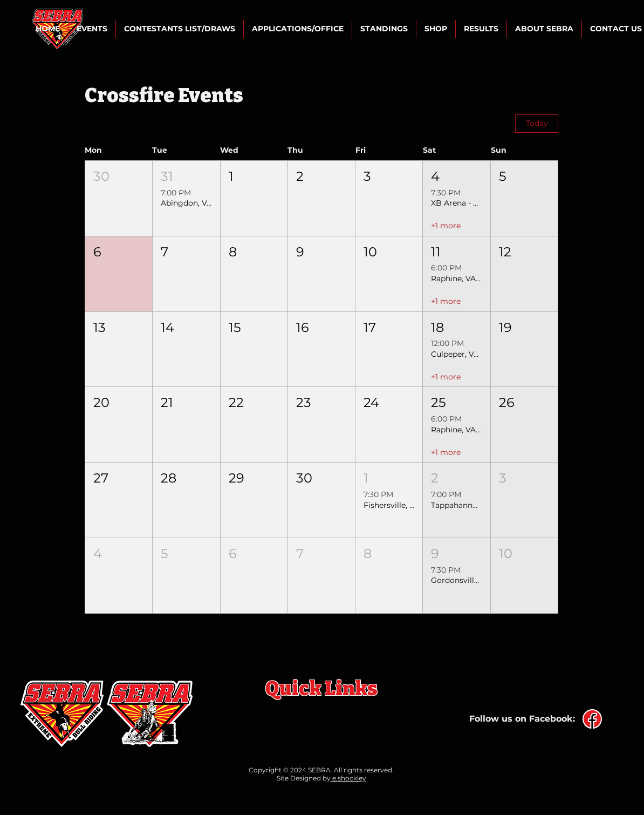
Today (537, 123)
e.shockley (348, 778)
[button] (92, 29)
